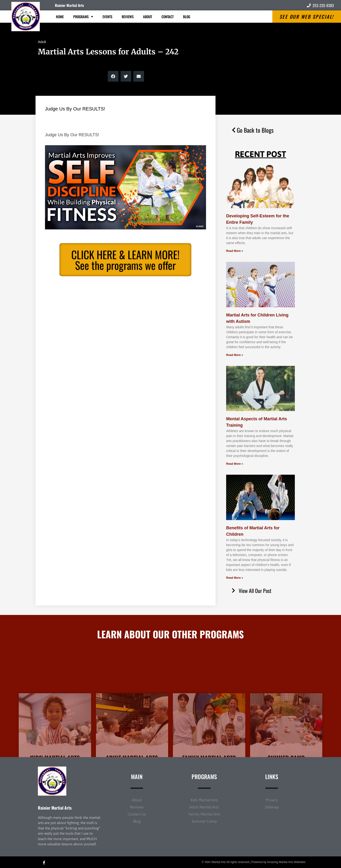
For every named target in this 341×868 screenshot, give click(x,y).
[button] (113, 76)
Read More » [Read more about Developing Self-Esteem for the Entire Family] (235, 251)
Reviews (128, 17)
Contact (168, 17)
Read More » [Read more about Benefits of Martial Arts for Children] (235, 578)
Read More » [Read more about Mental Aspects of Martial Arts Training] (235, 464)
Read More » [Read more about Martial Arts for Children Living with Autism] (235, 355)
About (148, 17)
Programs (83, 17)
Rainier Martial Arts (69, 5)
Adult (42, 42)
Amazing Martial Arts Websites (286, 862)
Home (60, 17)
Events (107, 17)
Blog (187, 17)
